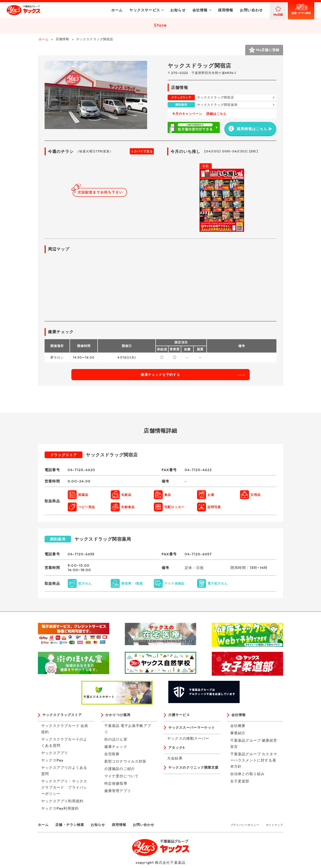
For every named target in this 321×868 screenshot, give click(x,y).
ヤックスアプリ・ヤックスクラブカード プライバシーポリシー (64, 790)
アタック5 (177, 751)
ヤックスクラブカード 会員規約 (65, 731)
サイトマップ (275, 827)
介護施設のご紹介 (120, 771)
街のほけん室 (116, 741)
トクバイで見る (142, 153)
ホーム (96, 10)
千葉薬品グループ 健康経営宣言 (254, 746)
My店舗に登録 (265, 51)
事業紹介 (238, 735)
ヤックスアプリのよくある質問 (64, 773)
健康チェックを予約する (160, 376)
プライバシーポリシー (245, 827)
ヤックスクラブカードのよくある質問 (64, 745)
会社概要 (238, 728)
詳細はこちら (216, 116)
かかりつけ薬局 (119, 717)
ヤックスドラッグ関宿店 (216, 99)
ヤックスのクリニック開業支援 (193, 774)
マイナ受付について (122, 778)
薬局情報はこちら (248, 129)
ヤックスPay (52, 762)
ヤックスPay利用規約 (60, 811)
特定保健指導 (116, 786)
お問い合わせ (230, 10)
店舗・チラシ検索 (72, 827)
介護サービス (180, 717)
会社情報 (179, 10)
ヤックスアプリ (55, 755)
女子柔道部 (240, 783)
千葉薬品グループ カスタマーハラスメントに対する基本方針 (254, 762)
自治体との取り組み (248, 776)
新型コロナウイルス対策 (125, 763)
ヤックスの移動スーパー (188, 741)
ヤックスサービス (124, 10)
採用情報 (205, 10)
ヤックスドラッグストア (63, 717)
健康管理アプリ (118, 793)
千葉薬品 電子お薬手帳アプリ (128, 731)
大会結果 (175, 761)
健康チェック (116, 749)
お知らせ (157, 10)
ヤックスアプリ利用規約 (62, 803)
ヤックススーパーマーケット (193, 730)
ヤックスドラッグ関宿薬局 (217, 107)
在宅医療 (112, 756)
